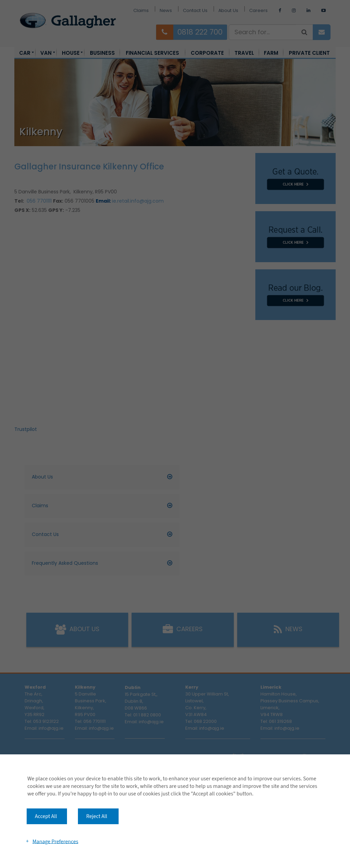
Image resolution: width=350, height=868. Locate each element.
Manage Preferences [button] (55, 841)
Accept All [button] (46, 816)
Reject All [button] (97, 816)
